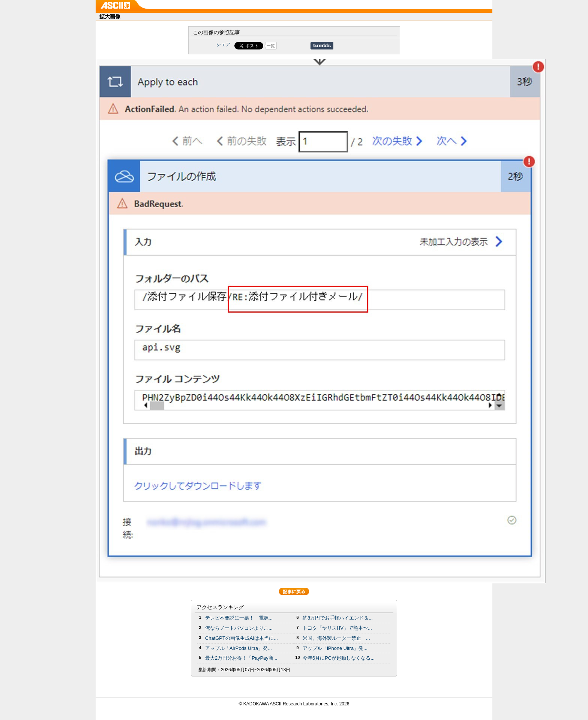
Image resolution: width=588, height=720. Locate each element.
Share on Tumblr (322, 46)
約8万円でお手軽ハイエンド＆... (338, 618)
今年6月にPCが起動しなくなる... (339, 658)
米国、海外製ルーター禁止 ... (336, 638)
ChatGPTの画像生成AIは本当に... (241, 638)
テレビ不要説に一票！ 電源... (239, 618)
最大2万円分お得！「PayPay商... (241, 658)
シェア (223, 44)
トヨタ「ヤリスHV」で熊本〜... (337, 628)
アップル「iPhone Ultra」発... (335, 648)
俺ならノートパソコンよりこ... (239, 628)
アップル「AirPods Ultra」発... (238, 648)
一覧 (271, 46)
